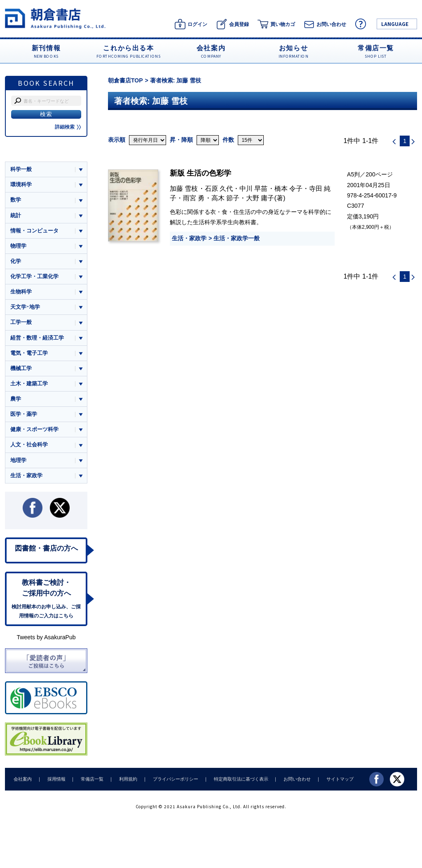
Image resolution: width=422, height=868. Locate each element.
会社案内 (22, 780)
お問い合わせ (293, 780)
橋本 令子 (289, 188)
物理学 (18, 246)
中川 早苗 (254, 188)
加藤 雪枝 (184, 188)
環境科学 (21, 184)
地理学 (18, 461)
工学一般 (21, 323)
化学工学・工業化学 (34, 277)
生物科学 (21, 292)
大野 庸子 (260, 198)
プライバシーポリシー (172, 780)
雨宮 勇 (194, 198)
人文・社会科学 (29, 446)
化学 (16, 262)
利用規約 (126, 780)
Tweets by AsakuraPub (46, 639)
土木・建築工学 (29, 384)
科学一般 (21, 169)
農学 (16, 400)
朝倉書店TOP (125, 80)
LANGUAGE (395, 24)
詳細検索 (68, 127)
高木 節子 (226, 198)
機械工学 (21, 369)
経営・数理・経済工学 (37, 338)
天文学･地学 (25, 307)
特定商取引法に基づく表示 (237, 780)
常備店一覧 (90, 780)
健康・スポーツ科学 (34, 430)
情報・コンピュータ (34, 231)
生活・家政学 (189, 238)
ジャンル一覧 (26, 153)
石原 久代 (219, 188)
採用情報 (55, 780)
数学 (16, 200)
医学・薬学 (24, 415)
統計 (16, 215)
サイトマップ (335, 780)
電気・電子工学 (29, 353)
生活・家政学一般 (237, 238)
